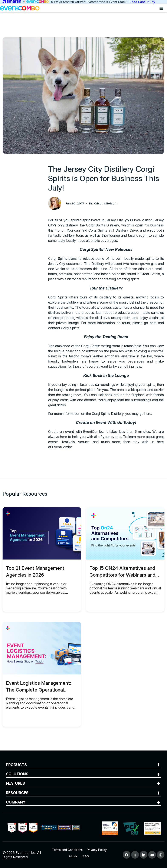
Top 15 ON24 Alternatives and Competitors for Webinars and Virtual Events (122, 575)
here (154, 323)
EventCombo (62, 447)
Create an (57, 432)
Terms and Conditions (67, 850)
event (70, 432)
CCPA (86, 856)
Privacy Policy (97, 850)
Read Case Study (142, 2)
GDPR (73, 856)
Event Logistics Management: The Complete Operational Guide (38, 690)
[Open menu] (161, 8)
